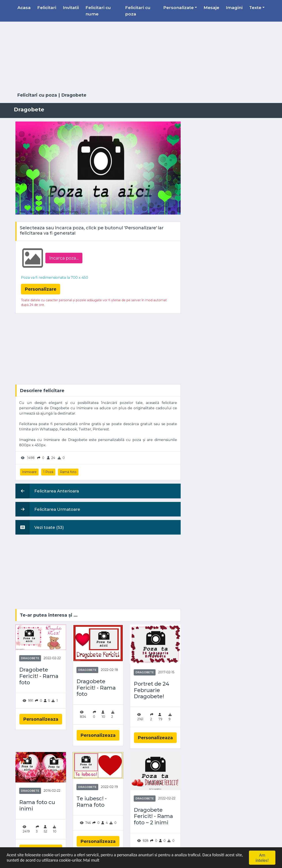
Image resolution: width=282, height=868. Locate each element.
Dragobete (74, 95)
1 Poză (48, 472)
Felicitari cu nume (98, 11)
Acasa (24, 7)
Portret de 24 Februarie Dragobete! (151, 690)
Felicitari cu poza (138, 11)
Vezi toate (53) (40, 527)
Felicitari (47, 7)
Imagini (234, 7)
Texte (255, 7)
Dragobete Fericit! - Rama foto (39, 676)
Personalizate (178, 7)
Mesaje (211, 7)
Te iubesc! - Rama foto (92, 802)
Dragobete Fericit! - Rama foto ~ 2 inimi (153, 816)
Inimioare (29, 472)
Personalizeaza (41, 719)
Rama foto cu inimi (37, 805)
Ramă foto (68, 472)
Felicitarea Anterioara (47, 491)
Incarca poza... (64, 258)
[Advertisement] (141, 57)
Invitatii (71, 7)
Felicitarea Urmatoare (48, 509)
